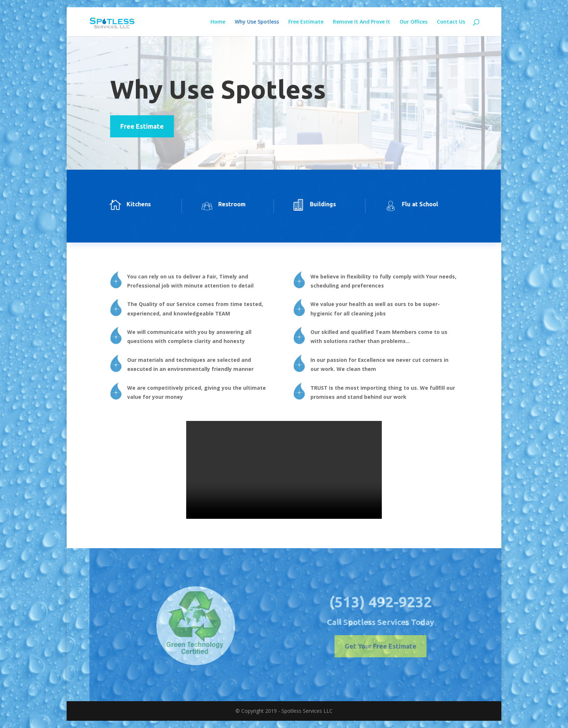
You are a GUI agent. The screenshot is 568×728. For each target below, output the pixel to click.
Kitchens (129, 204)
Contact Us (451, 22)
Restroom (222, 204)
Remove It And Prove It (362, 22)
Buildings (314, 204)
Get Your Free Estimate (396, 646)
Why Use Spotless (257, 22)
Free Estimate (306, 22)
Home (218, 22)
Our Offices (414, 22)
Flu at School (410, 204)
